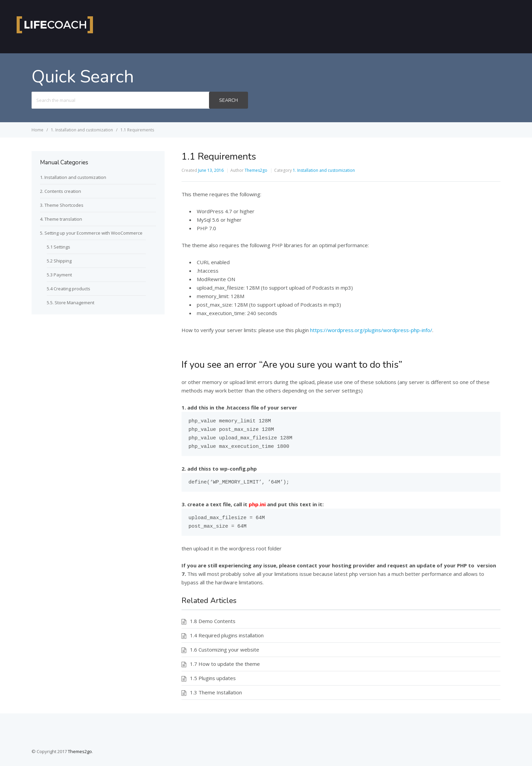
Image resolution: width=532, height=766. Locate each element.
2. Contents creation (61, 191)
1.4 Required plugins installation (227, 635)
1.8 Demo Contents (213, 621)
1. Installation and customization (324, 170)
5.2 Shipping (59, 261)
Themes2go (256, 170)
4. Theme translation (61, 219)
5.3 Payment (59, 275)
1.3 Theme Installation (216, 692)
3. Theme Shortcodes (62, 205)
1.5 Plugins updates (213, 678)
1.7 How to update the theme (225, 664)
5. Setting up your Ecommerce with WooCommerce (91, 233)
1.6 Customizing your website (225, 650)
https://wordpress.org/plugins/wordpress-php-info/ (371, 330)
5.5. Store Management (71, 303)
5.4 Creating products (69, 289)
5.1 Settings (59, 247)
